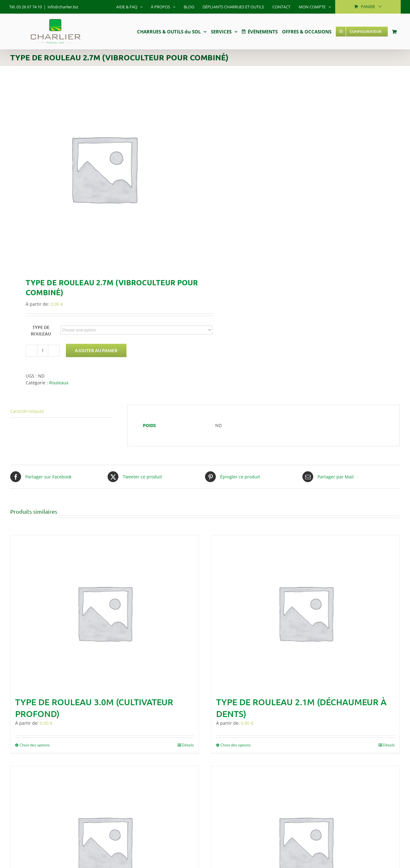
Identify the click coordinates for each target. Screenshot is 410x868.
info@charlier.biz (63, 7)
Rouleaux (59, 383)
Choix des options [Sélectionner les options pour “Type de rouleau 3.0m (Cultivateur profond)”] (35, 745)
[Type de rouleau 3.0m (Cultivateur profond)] (105, 613)
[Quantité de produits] (43, 351)
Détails (188, 745)
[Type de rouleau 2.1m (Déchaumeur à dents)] (305, 613)
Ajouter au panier (96, 350)
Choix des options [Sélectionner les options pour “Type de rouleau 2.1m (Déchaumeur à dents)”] (236, 745)
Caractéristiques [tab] (27, 411)
